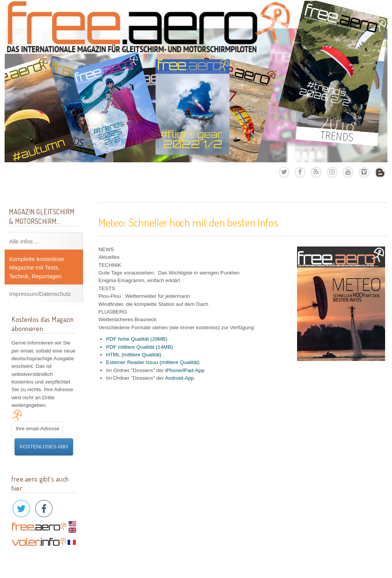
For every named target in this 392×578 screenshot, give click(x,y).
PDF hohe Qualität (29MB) (137, 339)
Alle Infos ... (24, 241)
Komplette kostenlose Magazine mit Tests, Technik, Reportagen (37, 268)
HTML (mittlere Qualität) (134, 355)
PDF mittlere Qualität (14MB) (140, 347)
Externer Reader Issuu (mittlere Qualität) (153, 362)
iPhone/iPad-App (185, 370)
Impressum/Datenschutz (40, 294)
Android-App (180, 378)
